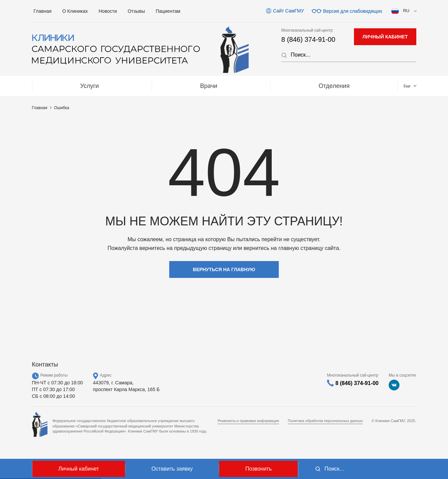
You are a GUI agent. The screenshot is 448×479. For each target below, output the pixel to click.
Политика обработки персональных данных (325, 421)
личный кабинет (385, 37)
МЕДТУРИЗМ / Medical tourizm (286, 86)
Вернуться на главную (224, 269)
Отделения (186, 86)
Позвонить (259, 469)
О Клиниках (75, 11)
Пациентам (168, 11)
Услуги (60, 86)
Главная (43, 11)
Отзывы (136, 11)
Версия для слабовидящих (353, 11)
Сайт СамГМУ (289, 11)
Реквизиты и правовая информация (248, 421)
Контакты (384, 86)
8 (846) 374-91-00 (308, 39)
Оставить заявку (172, 469)
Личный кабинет (79, 469)
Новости (108, 11)
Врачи (120, 86)
